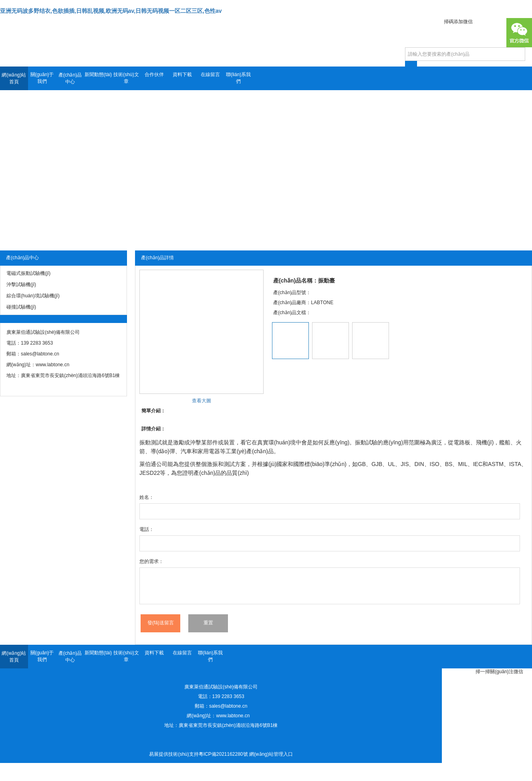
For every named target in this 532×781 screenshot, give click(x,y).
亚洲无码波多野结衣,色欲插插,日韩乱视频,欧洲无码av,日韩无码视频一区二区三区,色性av (111, 11)
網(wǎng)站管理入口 (271, 754)
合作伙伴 (154, 75)
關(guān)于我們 (42, 78)
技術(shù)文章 (126, 78)
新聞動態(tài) (98, 75)
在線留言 (210, 75)
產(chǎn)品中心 (70, 78)
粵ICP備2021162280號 (223, 754)
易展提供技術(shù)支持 (174, 754)
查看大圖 (202, 401)
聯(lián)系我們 (239, 78)
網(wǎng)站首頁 (14, 78)
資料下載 (182, 75)
